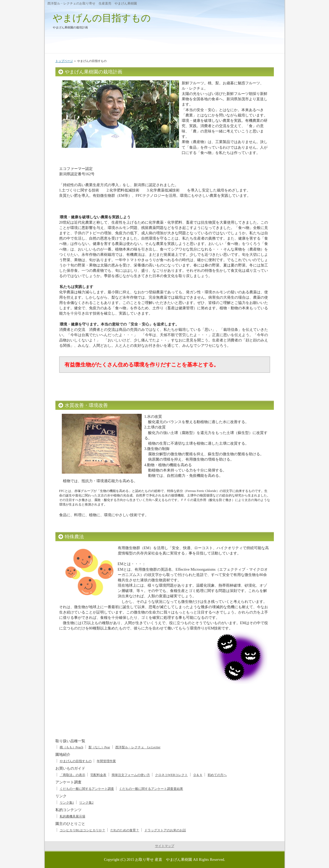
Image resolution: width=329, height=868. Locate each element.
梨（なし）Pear (99, 747)
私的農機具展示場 (72, 816)
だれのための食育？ (125, 830)
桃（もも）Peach (72, 747)
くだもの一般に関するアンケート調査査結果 (151, 789)
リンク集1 (67, 803)
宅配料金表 (98, 775)
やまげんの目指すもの (102, 18)
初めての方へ (217, 775)
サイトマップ (165, 846)
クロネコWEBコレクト (171, 775)
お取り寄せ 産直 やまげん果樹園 (164, 859)
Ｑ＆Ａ (198, 775)
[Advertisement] (156, 711)
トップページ (64, 61)
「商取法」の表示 (72, 775)
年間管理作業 (106, 761)
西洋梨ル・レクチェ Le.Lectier (138, 747)
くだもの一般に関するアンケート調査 (87, 789)
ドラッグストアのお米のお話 (165, 830)
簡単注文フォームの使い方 (131, 775)
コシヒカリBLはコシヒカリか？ (82, 830)
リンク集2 (86, 803)
